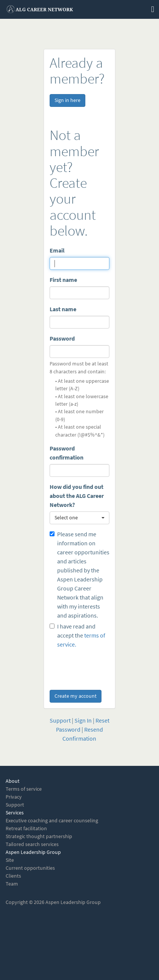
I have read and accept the (77, 635)
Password (62, 339)
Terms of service (24, 789)
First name (63, 280)
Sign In (83, 721)
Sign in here (67, 100)
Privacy (14, 797)
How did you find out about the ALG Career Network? (77, 496)
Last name (63, 309)
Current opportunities (30, 868)
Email (57, 250)
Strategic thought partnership (39, 836)
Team (12, 884)
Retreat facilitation (26, 829)
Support (60, 721)
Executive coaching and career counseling (52, 821)
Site (10, 860)
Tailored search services (32, 844)
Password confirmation (67, 453)
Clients (13, 876)
